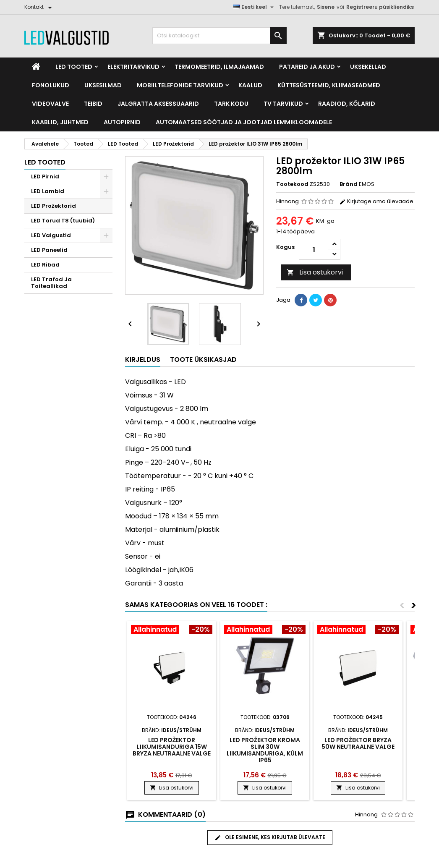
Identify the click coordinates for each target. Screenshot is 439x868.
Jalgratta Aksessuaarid (158, 104)
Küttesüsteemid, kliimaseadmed (329, 85)
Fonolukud (51, 85)
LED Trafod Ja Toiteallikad (51, 283)
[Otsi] (219, 36)
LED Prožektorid (54, 206)
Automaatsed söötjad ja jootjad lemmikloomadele (244, 122)
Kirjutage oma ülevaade (376, 201)
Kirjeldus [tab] (143, 359)
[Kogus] (314, 249)
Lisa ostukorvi (315, 272)
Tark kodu (231, 104)
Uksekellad (368, 67)
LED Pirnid (45, 176)
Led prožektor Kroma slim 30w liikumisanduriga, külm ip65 (265, 750)
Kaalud (250, 85)
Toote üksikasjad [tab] (203, 359)
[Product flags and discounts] (172, 630)
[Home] (36, 67)
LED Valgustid (51, 235)
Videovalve (50, 104)
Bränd (349, 184)
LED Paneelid (49, 250)
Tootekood (292, 184)
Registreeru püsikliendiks (380, 7)
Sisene (326, 7)
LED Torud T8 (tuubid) (63, 221)
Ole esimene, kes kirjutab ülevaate (270, 837)
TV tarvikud (283, 104)
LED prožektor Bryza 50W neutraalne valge (358, 743)
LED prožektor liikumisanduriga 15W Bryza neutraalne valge (172, 747)
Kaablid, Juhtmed (60, 122)
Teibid (93, 104)
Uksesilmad (103, 85)
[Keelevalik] (254, 7)
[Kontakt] (40, 7)
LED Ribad (45, 265)
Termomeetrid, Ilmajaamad (219, 67)
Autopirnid (122, 122)
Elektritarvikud (133, 67)
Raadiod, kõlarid (347, 104)
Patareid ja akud (307, 67)
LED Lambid (48, 191)
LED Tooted (74, 67)
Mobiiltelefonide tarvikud (180, 85)
